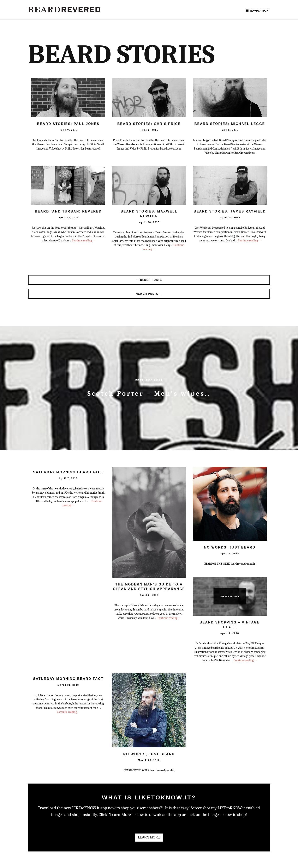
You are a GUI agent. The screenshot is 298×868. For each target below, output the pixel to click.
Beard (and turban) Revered (68, 211)
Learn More (149, 837)
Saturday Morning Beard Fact (68, 472)
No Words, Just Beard (230, 547)
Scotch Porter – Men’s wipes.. (149, 394)
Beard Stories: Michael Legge (230, 124)
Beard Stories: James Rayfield (230, 211)
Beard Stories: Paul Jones (68, 124)
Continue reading (83, 240)
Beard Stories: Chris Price (149, 124)
